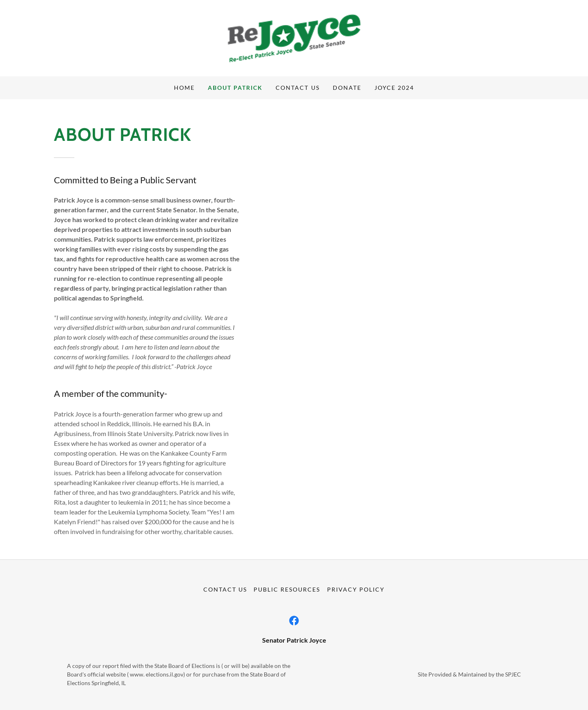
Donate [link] (347, 88)
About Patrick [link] (235, 88)
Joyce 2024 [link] (394, 88)
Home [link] (184, 88)
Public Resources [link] (287, 589)
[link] (294, 37)
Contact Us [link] (297, 88)
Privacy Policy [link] (356, 589)
